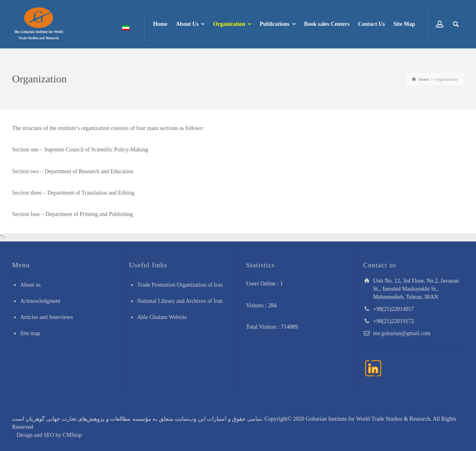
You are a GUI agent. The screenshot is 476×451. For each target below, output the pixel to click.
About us (30, 285)
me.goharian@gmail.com (402, 333)
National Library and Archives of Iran (180, 301)
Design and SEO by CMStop (49, 435)
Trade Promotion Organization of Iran (180, 285)
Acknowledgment (40, 301)
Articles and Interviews (47, 317)
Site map (30, 333)
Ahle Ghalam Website (162, 317)
